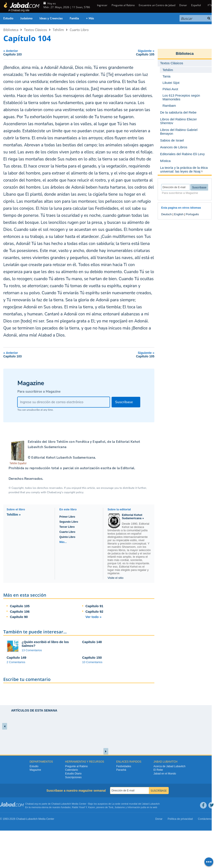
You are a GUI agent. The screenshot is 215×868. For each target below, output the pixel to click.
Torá (111, 807)
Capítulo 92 (94, 611)
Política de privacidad (180, 819)
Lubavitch (66, 804)
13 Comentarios (32, 650)
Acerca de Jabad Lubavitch (169, 766)
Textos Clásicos (36, 30)
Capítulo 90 (19, 617)
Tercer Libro (67, 527)
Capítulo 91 (94, 606)
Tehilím (58, 30)
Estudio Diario (73, 774)
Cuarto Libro (79, 30)
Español (196, 5)
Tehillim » (14, 515)
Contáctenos (205, 819)
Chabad (56, 804)
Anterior (40, 52)
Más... (63, 542)
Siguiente (118, 52)
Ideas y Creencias (51, 18)
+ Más (90, 18)
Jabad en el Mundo (165, 774)
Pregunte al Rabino (123, 5)
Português (192, 214)
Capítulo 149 (16, 657)
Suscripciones (73, 777)
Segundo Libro (69, 522)
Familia (74, 18)
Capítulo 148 (92, 642)
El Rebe (158, 770)
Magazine (35, 770)
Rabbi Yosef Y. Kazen (83, 807)
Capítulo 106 (20, 611)
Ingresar (102, 5)
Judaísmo (26, 18)
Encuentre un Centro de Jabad (157, 5)
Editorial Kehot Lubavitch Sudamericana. (63, 458)
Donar (183, 5)
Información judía (137, 807)
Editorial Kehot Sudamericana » (133, 517)
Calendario (71, 770)
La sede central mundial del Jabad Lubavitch (136, 804)
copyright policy (73, 492)
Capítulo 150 (92, 657)
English (179, 214)
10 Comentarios (92, 662)
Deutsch (166, 214)
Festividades (124, 766)
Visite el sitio (116, 578)
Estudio (8, 18)
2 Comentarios (16, 662)
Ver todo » (94, 617)
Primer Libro (67, 517)
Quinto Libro (67, 537)
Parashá (121, 770)
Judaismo (120, 807)
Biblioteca (11, 30)
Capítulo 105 (20, 606)
